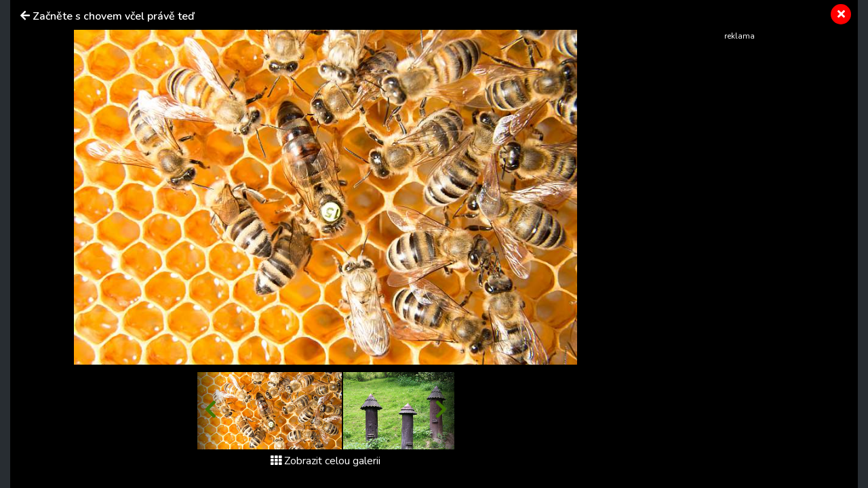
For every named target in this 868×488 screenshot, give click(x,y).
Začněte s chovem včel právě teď (113, 16)
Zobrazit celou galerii (325, 461)
